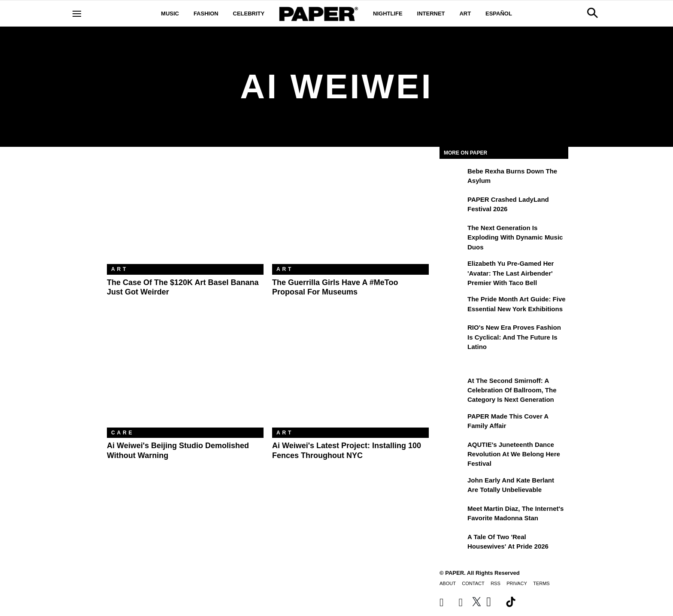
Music (170, 14)
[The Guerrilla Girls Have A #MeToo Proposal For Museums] (350, 212)
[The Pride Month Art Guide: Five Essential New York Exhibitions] (452, 305)
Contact (473, 583)
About (448, 583)
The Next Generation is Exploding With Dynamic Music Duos (515, 237)
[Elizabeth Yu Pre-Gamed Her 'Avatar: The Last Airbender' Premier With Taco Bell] (452, 270)
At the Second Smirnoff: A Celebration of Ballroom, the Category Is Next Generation (512, 390)
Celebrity (249, 14)
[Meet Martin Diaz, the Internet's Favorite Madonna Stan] (452, 515)
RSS (496, 583)
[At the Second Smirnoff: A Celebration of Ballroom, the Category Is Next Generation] (452, 387)
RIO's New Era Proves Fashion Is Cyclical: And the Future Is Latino (514, 337)
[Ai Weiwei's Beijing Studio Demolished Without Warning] (185, 375)
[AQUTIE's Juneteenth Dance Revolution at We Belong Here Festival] (452, 451)
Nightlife (388, 14)
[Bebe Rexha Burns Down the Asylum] (452, 177)
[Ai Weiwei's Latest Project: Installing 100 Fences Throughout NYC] (350, 375)
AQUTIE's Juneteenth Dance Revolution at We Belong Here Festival (514, 454)
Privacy (517, 583)
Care (123, 433)
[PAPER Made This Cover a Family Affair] (452, 422)
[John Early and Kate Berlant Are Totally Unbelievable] (452, 486)
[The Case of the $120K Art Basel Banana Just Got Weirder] (185, 212)
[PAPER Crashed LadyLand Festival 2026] (452, 206)
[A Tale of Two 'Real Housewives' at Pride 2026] (452, 543)
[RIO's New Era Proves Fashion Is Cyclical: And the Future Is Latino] (452, 334)
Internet (431, 14)
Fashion (206, 14)
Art (465, 14)
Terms (541, 583)
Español (499, 14)
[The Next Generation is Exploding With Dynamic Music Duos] (452, 234)
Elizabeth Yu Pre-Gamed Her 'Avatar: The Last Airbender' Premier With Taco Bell (511, 273)
